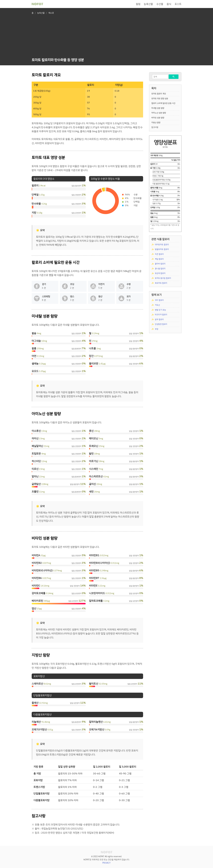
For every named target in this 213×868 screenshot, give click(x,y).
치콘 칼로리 (159, 254)
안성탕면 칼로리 (161, 324)
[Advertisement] (58, 37)
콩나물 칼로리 (160, 269)
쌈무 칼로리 (159, 319)
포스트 (178, 4)
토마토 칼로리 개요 (159, 94)
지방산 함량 (156, 123)
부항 (157, 329)
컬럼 (138, 4)
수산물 (160, 4)
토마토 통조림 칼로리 (163, 278)
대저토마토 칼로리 (162, 245)
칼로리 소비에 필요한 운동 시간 (163, 103)
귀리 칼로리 (159, 300)
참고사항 (155, 127)
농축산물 (148, 4)
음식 (169, 4)
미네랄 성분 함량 (158, 108)
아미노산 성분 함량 (159, 113)
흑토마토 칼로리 (161, 283)
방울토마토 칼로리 (162, 249)
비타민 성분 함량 (158, 118)
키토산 (157, 305)
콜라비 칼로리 (160, 264)
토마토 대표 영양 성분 (160, 99)
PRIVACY (106, 863)
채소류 (51, 13)
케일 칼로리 (159, 259)
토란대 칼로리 (160, 273)
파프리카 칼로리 (161, 315)
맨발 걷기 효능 (160, 310)
